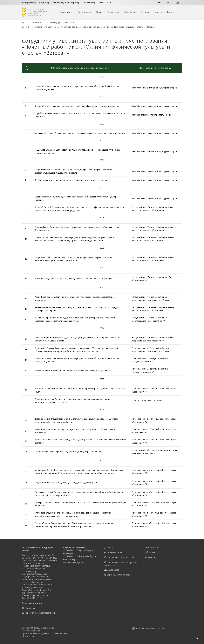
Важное (170, 12)
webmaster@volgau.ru (73, 562)
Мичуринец (29, 608)
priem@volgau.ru (88, 550)
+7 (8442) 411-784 (71, 556)
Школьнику (105, 3)
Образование (85, 12)
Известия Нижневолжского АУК (39, 613)
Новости (158, 12)
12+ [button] (198, 638)
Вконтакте (152, 548)
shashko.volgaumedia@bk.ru (35, 595)
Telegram (151, 557)
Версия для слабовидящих (118, 575)
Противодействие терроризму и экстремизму (121, 564)
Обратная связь (113, 552)
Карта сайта (112, 570)
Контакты (110, 548)
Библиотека (130, 12)
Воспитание (113, 12)
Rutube (150, 552)
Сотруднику (89, 3)
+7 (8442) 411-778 (71, 550)
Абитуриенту (29, 3)
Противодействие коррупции (119, 557)
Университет (66, 12)
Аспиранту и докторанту (66, 3)
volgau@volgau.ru (88, 556)
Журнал (145, 12)
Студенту (44, 3)
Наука (99, 12)
